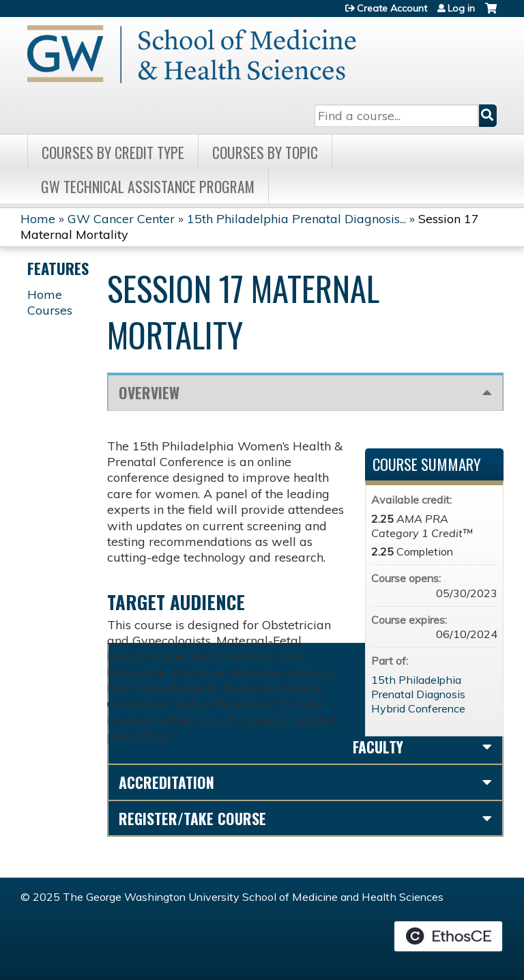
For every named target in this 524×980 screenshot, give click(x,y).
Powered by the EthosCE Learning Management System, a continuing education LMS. (448, 936)
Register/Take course (192, 818)
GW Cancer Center (121, 219)
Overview (149, 392)
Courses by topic (265, 152)
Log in (461, 8)
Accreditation (166, 782)
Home (38, 219)
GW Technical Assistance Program (148, 186)
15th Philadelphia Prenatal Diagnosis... (296, 219)
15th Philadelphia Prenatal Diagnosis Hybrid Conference (418, 694)
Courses (50, 310)
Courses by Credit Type (113, 152)
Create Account (392, 8)
